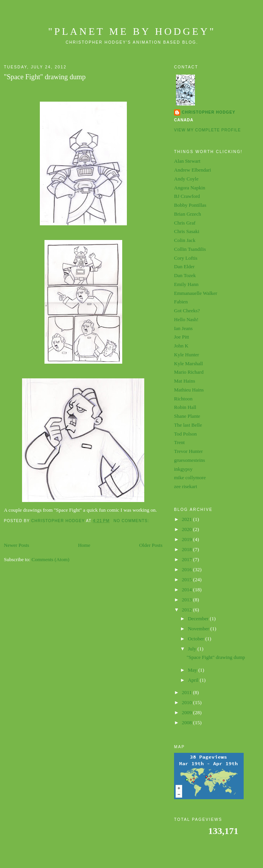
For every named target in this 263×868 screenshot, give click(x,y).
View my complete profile (207, 130)
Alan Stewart (187, 161)
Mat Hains (185, 381)
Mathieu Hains (189, 390)
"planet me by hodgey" (132, 31)
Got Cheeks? (187, 311)
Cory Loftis (186, 258)
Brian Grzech (188, 214)
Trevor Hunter (188, 451)
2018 (187, 549)
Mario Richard (189, 372)
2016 (187, 569)
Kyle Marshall (189, 363)
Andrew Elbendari (193, 170)
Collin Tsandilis (190, 249)
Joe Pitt (182, 337)
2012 (187, 610)
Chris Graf (185, 223)
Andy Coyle (186, 179)
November (199, 629)
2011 (187, 692)
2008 (187, 722)
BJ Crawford (187, 196)
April (194, 680)
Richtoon (183, 399)
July (193, 649)
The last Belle (188, 425)
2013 (187, 600)
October (197, 639)
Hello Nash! (186, 319)
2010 (187, 702)
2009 (187, 712)
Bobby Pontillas (190, 205)
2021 (187, 519)
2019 (187, 539)
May (193, 670)
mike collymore (190, 477)
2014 (187, 590)
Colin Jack (185, 240)
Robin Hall (185, 407)
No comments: (132, 521)
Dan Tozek (185, 275)
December (199, 619)
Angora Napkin (190, 188)
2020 (187, 529)
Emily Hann (186, 284)
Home (84, 545)
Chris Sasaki (187, 231)
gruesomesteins (190, 460)
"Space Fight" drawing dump (45, 77)
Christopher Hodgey (208, 112)
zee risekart (186, 486)
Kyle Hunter (187, 355)
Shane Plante (187, 416)
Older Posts (151, 545)
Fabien (181, 302)
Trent (179, 442)
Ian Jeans (183, 328)
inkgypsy (183, 469)
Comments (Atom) (51, 559)
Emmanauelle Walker (196, 293)
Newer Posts (16, 545)
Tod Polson (185, 434)
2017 (187, 559)
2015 (187, 580)
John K (181, 346)
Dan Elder (184, 266)
